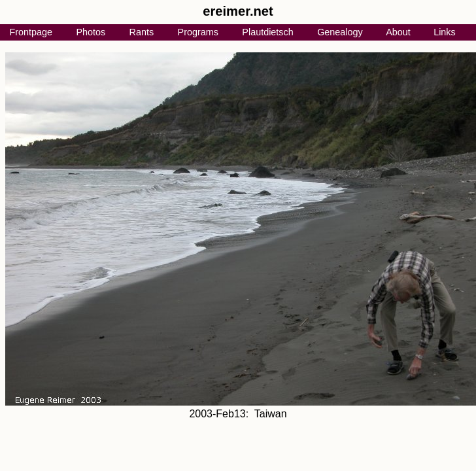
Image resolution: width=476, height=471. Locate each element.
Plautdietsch (267, 32)
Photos (91, 32)
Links (445, 32)
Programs (198, 32)
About (398, 32)
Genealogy (340, 32)
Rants (142, 32)
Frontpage (31, 32)
